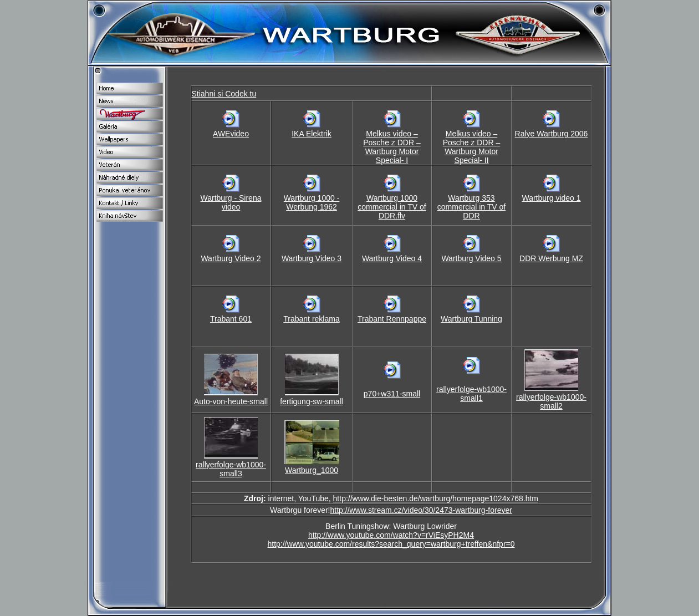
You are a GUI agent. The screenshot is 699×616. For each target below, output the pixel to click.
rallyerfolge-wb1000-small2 (551, 401)
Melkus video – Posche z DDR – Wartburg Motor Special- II (471, 147)
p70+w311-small (392, 394)
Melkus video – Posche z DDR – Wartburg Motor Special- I (392, 147)
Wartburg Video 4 (392, 258)
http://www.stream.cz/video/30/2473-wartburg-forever (421, 510)
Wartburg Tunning (471, 319)
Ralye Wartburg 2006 (552, 134)
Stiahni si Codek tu (224, 94)
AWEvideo (231, 134)
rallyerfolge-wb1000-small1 (471, 394)
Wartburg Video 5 (471, 258)
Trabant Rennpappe (392, 319)
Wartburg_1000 (312, 470)
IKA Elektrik (312, 134)
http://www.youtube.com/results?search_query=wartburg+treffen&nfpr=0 (391, 544)
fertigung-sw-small (312, 401)
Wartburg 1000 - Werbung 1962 (312, 202)
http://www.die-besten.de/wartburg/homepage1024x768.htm (436, 498)
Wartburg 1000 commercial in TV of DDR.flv (392, 207)
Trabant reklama (311, 319)
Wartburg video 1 (551, 198)
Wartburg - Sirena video (231, 202)
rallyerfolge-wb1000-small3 (231, 469)
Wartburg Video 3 (312, 258)
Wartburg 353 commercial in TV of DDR (471, 207)
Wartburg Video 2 (231, 258)
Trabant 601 (231, 319)
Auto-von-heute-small (231, 401)
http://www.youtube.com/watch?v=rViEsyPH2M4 (391, 535)
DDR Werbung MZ (551, 258)
